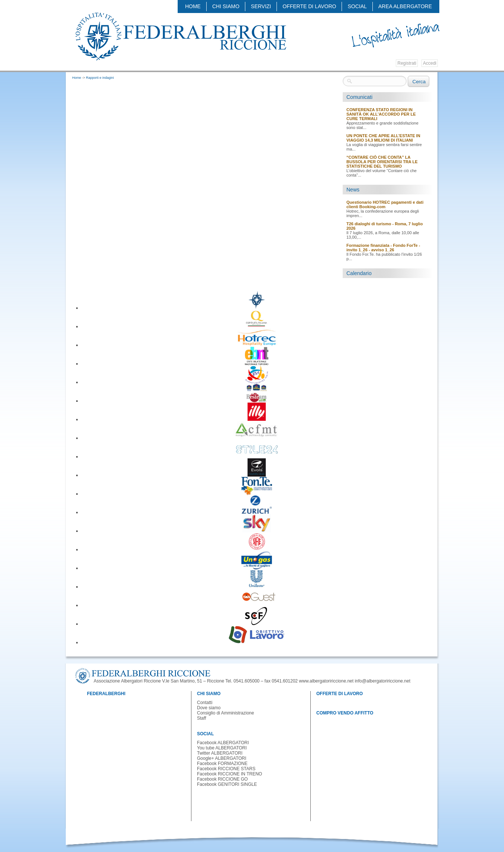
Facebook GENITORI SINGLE (227, 784)
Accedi (430, 63)
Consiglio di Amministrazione (225, 713)
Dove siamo (209, 708)
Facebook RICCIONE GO (222, 779)
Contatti (205, 703)
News (353, 190)
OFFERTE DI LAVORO (309, 6)
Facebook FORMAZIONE (222, 764)
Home (193, 6)
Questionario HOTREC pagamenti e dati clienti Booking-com (385, 204)
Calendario (359, 273)
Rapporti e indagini (100, 78)
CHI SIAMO (226, 6)
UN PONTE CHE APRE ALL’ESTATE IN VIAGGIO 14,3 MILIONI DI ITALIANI (383, 138)
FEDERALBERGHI (106, 694)
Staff (201, 718)
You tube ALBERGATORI (222, 748)
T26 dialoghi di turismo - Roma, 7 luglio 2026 (385, 226)
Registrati (407, 63)
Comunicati (359, 97)
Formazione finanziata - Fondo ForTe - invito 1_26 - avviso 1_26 (383, 248)
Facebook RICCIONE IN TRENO (230, 774)
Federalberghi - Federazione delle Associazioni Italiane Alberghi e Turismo (180, 36)
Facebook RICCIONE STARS (226, 769)
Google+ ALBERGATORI (222, 758)
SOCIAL (357, 6)
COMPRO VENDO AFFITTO (345, 713)
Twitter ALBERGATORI (220, 753)
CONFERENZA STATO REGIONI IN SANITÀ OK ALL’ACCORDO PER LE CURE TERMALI (381, 114)
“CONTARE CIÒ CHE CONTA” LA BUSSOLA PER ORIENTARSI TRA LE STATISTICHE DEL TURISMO (382, 162)
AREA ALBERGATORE (405, 6)
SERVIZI (261, 6)
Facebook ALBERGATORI (223, 743)
